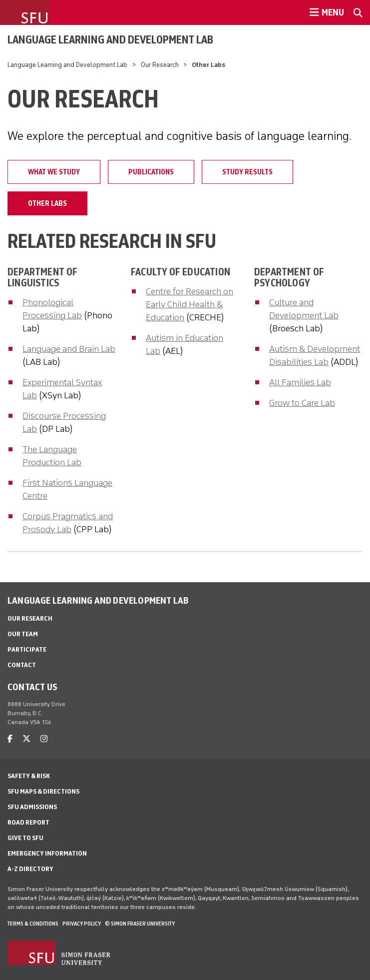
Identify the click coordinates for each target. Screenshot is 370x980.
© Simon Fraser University (140, 924)
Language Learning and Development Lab (110, 39)
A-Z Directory (30, 869)
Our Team (23, 634)
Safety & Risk (29, 776)
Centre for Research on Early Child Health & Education (189, 304)
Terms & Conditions (33, 924)
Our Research (160, 65)
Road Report (28, 822)
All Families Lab (300, 382)
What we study (54, 172)
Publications (151, 172)
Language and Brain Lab (69, 349)
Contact (22, 665)
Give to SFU (25, 838)
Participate (27, 649)
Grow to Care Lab (302, 403)
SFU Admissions (32, 807)
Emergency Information (47, 853)
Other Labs (47, 203)
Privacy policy (82, 924)
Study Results (247, 172)
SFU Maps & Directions (43, 791)
